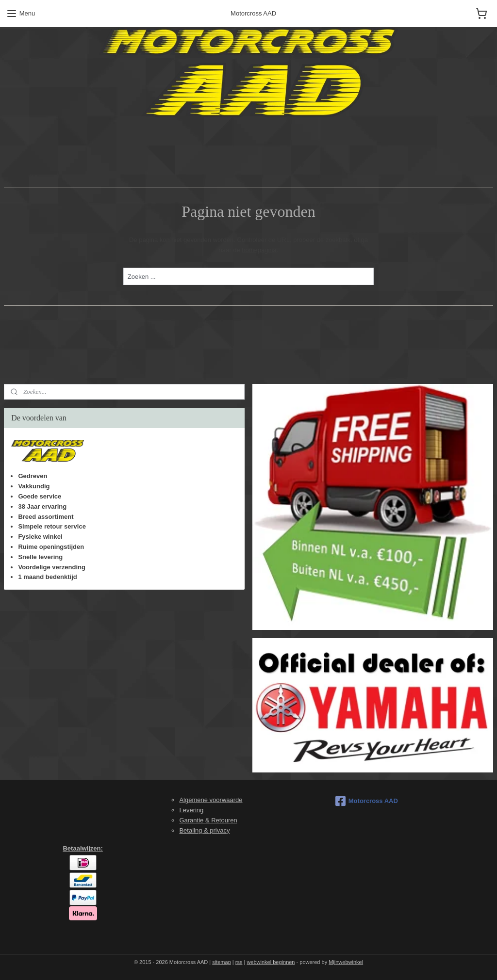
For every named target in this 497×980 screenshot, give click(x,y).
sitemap (222, 962)
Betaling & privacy (204, 830)
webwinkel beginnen (271, 962)
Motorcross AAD (367, 801)
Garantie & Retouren (208, 820)
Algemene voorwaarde (211, 800)
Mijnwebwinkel (346, 962)
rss (239, 962)
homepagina (259, 250)
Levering (191, 810)
